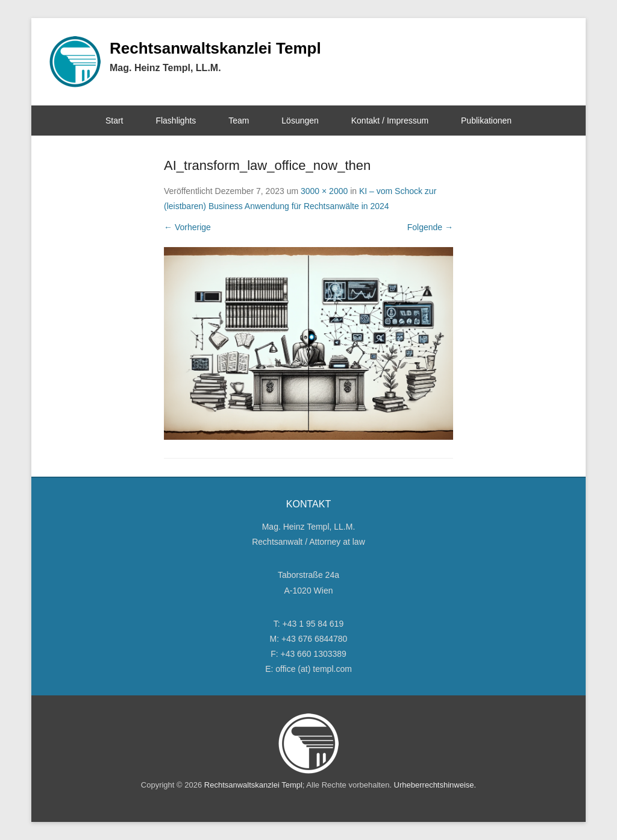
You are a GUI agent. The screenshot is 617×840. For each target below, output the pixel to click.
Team (239, 121)
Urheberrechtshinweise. (435, 785)
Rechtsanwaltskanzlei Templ (215, 48)
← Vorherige (187, 227)
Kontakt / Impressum (390, 121)
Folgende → (430, 227)
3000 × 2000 (324, 191)
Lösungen (300, 121)
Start (114, 121)
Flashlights (176, 121)
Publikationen (486, 121)
